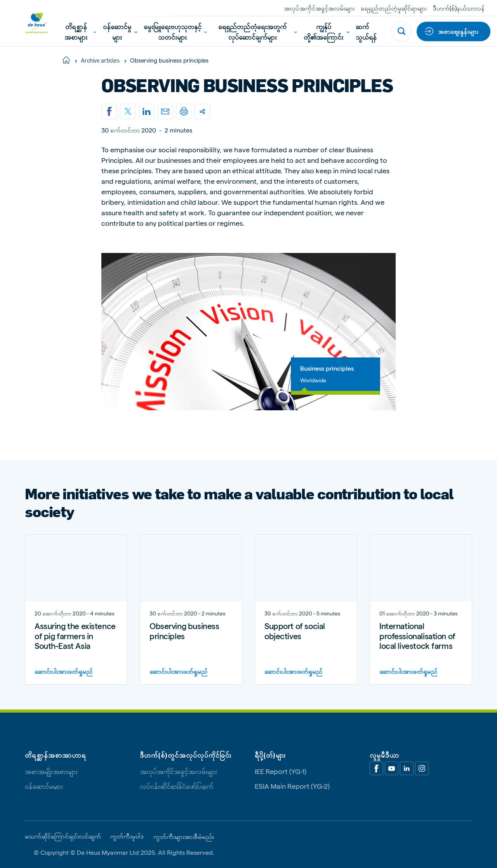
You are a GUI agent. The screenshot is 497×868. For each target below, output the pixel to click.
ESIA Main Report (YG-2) (292, 786)
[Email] (165, 112)
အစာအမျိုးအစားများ (51, 771)
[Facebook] (376, 768)
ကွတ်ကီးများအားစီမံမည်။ (184, 837)
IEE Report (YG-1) (281, 771)
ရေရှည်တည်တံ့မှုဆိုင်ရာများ (394, 8)
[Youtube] (392, 768)
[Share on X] (128, 112)
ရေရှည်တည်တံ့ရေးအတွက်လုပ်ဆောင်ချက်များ (258, 31)
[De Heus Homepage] (31, 23)
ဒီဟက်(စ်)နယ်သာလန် (459, 8)
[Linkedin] (146, 112)
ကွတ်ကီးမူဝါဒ (127, 836)
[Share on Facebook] (109, 112)
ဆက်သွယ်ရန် (366, 31)
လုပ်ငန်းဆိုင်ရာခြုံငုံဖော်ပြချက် (176, 786)
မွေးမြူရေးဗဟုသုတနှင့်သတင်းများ (175, 31)
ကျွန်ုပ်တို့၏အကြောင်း (327, 31)
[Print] (184, 112)
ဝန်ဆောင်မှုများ (120, 31)
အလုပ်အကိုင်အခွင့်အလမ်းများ (319, 8)
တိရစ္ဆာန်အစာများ (80, 31)
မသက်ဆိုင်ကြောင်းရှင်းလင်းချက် (63, 836)
